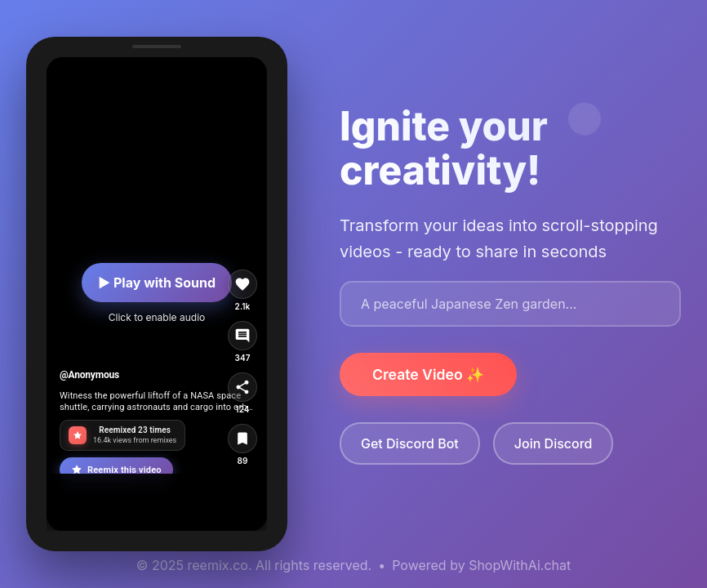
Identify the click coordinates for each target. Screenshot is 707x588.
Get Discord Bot (410, 443)
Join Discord (554, 443)
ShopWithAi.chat (520, 565)
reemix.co (218, 565)
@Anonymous (89, 375)
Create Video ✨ (428, 374)
